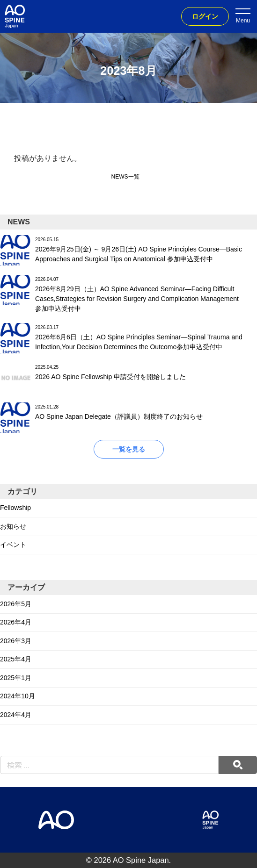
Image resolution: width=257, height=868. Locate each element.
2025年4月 (16, 659)
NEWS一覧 (125, 177)
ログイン (205, 16)
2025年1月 (16, 678)
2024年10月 (18, 696)
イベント (13, 545)
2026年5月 (16, 604)
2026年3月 (16, 641)
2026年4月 (16, 622)
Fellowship (15, 508)
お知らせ (13, 526)
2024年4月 (16, 715)
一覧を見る (129, 449)
